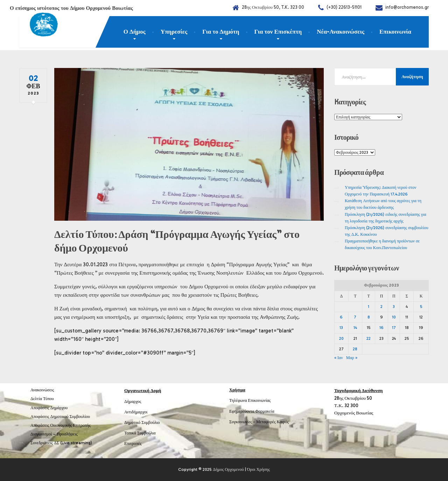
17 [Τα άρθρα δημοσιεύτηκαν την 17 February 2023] (394, 328)
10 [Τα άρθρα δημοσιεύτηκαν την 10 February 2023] (394, 317)
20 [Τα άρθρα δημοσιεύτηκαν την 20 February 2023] (341, 338)
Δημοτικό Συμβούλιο (142, 422)
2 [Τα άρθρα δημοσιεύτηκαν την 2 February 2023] (381, 307)
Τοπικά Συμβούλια (140, 433)
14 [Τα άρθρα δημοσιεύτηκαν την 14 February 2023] (355, 328)
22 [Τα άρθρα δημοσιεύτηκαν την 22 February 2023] (369, 338)
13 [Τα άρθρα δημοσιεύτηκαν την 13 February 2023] (341, 328)
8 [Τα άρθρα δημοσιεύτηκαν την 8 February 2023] (369, 317)
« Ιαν (339, 358)
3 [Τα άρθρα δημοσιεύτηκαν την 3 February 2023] (394, 307)
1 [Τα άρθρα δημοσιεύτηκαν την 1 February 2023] (369, 307)
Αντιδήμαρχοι (136, 412)
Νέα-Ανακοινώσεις (341, 32)
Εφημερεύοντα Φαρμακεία (252, 411)
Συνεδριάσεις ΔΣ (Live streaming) (61, 443)
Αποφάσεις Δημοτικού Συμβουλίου (60, 417)
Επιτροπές (133, 444)
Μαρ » (352, 358)
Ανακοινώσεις (42, 390)
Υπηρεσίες (174, 32)
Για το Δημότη (221, 32)
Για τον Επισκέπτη (278, 32)
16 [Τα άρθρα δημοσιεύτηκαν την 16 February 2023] (381, 328)
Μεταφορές (266, 422)
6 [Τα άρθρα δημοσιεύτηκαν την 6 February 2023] (341, 317)
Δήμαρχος (133, 401)
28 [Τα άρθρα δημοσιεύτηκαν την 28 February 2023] (355, 349)
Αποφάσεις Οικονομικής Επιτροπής (61, 425)
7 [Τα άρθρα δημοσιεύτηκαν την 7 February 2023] (355, 317)
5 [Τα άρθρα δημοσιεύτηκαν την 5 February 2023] (421, 307)
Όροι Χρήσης (258, 469)
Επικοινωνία (395, 32)
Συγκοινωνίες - (243, 422)
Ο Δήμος (135, 32)
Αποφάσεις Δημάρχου (49, 408)
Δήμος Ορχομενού (228, 469)
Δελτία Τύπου (42, 399)
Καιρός (283, 422)
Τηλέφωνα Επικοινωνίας (250, 400)
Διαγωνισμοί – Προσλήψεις (54, 434)
